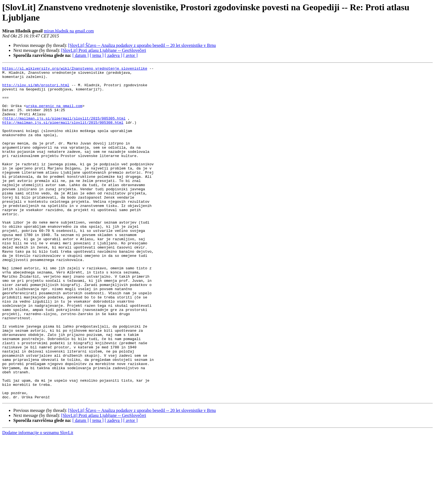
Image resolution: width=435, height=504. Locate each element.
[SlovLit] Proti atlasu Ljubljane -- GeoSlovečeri (103, 50)
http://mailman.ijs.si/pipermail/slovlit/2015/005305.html (65, 129)
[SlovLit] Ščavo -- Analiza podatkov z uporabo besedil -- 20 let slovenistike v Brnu (142, 45)
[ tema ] (97, 55)
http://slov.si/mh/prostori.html (36, 89)
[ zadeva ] (113, 55)
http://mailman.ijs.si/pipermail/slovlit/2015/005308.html (63, 134)
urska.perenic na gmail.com (54, 114)
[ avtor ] (130, 55)
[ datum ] (81, 55)
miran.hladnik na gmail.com (69, 31)
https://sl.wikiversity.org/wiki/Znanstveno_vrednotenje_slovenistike (75, 69)
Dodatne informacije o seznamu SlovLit (38, 499)
